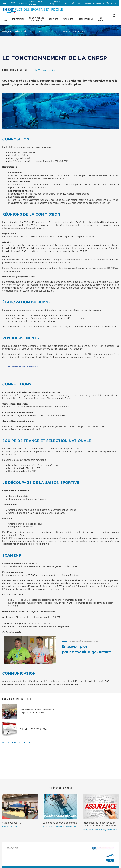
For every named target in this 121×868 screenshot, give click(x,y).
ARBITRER (54, 19)
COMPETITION (18, 19)
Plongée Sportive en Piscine (17, 32)
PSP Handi (101, 19)
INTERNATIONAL (86, 19)
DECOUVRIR (12, 848)
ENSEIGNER (68, 19)
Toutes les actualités (14, 743)
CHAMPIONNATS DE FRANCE (37, 19)
